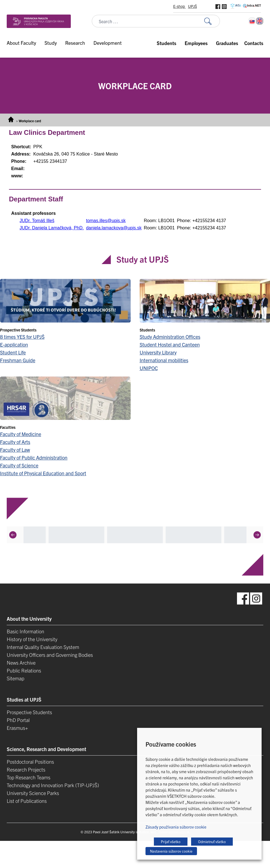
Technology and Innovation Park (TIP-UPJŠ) (53, 785)
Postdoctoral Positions (30, 762)
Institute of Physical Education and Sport (43, 473)
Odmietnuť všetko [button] (212, 842)
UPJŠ (192, 6)
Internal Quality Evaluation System (43, 647)
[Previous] (13, 535)
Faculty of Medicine (21, 434)
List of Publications (27, 801)
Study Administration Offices (170, 337)
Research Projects (26, 769)
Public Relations (24, 670)
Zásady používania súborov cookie (176, 827)
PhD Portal (18, 720)
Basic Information (25, 631)
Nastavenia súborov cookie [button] (171, 851)
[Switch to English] (260, 21)
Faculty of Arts (15, 442)
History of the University (32, 639)
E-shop (179, 6)
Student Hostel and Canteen (170, 344)
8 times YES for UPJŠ (22, 337)
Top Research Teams (29, 777)
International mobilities (164, 360)
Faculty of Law (15, 450)
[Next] (257, 535)
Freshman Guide (18, 360)
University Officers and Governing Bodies (50, 655)
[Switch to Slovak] (252, 21)
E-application (14, 344)
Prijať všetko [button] (171, 842)
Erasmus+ (17, 728)
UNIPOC (149, 368)
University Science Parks (33, 793)
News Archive (21, 663)
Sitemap (16, 678)
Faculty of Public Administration (34, 457)
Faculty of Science (19, 465)
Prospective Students (29, 712)
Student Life (13, 352)
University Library (158, 352)
